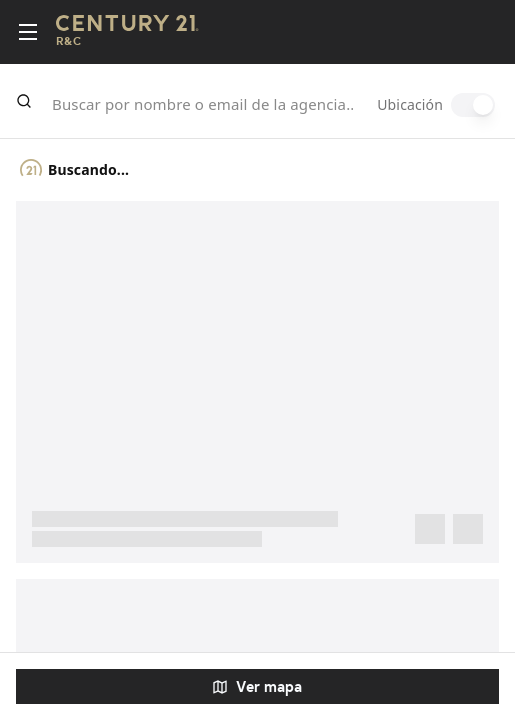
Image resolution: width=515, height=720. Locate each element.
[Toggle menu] (28, 32)
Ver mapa (257, 686)
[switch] (473, 105)
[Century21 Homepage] (127, 32)
